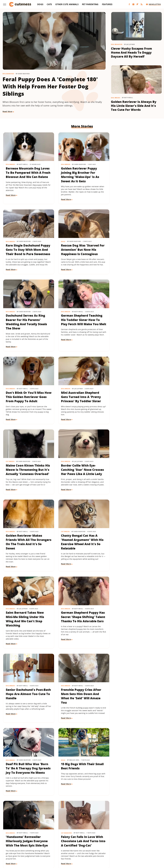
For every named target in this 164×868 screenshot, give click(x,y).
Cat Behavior (65, 619)
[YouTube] (133, 4)
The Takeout (151, 845)
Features (107, 4)
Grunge (86, 842)
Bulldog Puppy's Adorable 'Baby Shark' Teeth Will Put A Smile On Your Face (28, 775)
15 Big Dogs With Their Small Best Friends (135, 548)
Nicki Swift (35, 845)
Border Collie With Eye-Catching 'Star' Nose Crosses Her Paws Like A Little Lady (27, 398)
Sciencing (74, 845)
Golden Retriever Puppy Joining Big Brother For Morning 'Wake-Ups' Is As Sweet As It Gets (79, 174)
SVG (104, 845)
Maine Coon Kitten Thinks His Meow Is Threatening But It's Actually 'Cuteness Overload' (135, 327)
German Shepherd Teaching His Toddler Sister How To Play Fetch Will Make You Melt (134, 250)
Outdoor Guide (49, 845)
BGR (12, 842)
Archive (77, 827)
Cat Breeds (118, 316)
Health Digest (97, 842)
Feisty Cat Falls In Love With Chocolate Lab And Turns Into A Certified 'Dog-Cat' (81, 627)
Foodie (41, 842)
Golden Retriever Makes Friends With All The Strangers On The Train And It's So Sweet (81, 400)
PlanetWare (63, 845)
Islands (131, 842)
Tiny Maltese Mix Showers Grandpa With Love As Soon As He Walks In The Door (135, 775)
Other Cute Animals (67, 4)
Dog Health (65, 691)
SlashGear (96, 845)
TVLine (71, 849)
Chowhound (21, 842)
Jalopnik (140, 842)
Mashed (11, 845)
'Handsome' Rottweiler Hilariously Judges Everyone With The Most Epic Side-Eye (27, 627)
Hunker (122, 842)
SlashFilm (85, 845)
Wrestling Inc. (92, 849)
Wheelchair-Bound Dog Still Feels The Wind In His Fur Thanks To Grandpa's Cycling (135, 699)
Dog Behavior (8, 74)
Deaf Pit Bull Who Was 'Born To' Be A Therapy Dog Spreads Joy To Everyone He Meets (81, 553)
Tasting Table (114, 845)
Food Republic (52, 842)
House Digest (111, 842)
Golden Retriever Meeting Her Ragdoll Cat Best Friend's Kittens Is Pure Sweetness (28, 699)
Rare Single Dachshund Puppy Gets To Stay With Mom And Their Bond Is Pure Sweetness (135, 174)
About (66, 827)
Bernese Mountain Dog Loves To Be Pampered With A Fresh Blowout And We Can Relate (28, 174)
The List (140, 845)
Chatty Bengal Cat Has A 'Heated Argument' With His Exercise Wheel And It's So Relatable (135, 400)
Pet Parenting (90, 4)
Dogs (40, 4)
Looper (149, 842)
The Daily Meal (128, 845)
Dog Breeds (116, 98)
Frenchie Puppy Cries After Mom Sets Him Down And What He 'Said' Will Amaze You (26, 553)
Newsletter (153, 4)
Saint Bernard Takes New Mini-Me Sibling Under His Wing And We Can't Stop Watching (25, 476)
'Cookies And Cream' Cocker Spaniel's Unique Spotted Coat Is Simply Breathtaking (135, 627)
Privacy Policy (93, 827)
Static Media (68, 832)
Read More (7, 111)
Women (80, 849)
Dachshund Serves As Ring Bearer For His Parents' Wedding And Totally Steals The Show (80, 250)
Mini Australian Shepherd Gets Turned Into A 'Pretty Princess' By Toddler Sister (80, 324)
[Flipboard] (137, 4)
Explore (32, 842)
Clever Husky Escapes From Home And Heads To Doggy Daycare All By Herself (131, 53)
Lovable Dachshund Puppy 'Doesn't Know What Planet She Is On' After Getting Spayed (81, 701)
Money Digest (23, 845)
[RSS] (142, 4)
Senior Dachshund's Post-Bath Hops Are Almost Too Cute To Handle (134, 474)
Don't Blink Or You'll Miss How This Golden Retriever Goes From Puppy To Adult (26, 324)
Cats (49, 4)
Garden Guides (67, 842)
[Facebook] (129, 4)
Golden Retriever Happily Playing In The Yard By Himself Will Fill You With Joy (81, 775)
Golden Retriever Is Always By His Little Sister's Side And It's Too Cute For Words (134, 106)
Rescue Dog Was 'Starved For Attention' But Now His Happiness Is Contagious (28, 248)
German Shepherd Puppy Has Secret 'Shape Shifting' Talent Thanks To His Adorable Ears (82, 476)
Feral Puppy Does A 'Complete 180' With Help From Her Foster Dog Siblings (50, 86)
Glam (78, 842)
